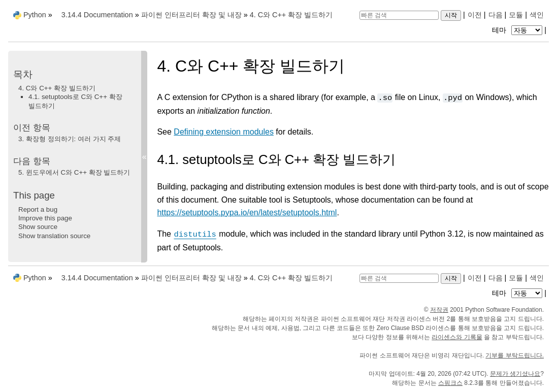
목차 (23, 74)
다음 (496, 15)
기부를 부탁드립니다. (515, 355)
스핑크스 (450, 383)
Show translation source (54, 236)
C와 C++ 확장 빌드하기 (291, 15)
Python (35, 15)
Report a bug (38, 209)
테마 (518, 30)
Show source (38, 227)
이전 (475, 15)
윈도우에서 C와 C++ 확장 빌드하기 (74, 172)
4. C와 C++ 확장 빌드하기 (57, 88)
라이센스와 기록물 (457, 337)
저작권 (439, 310)
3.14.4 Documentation (97, 15)
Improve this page (45, 218)
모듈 (516, 15)
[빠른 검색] (399, 15)
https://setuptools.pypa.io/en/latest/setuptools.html (247, 213)
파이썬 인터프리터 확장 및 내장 (191, 15)
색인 (537, 15)
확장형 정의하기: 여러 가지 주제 (70, 139)
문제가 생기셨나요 (515, 374)
